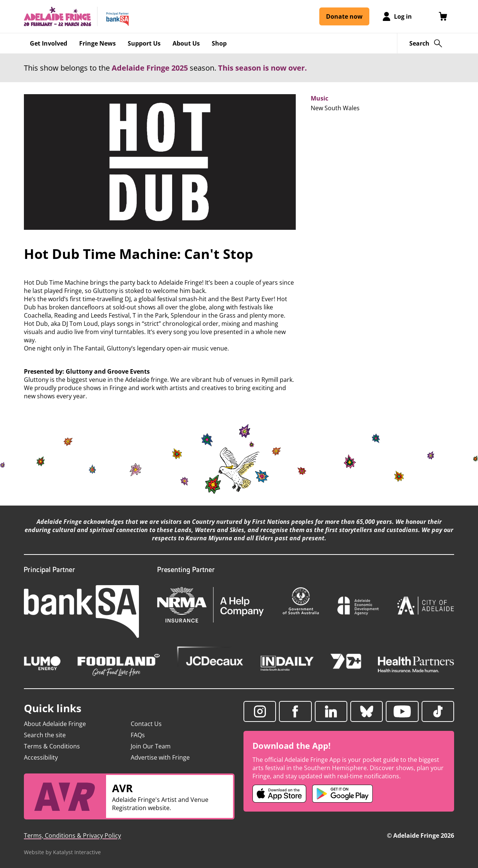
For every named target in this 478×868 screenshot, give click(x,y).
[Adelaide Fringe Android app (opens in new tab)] (342, 794)
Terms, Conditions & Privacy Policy (72, 835)
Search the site (45, 735)
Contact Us (146, 724)
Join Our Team (151, 746)
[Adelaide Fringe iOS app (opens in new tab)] (279, 794)
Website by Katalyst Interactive (62, 852)
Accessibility (41, 757)
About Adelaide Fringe (55, 724)
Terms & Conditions (52, 746)
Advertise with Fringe (160, 757)
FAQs (138, 735)
